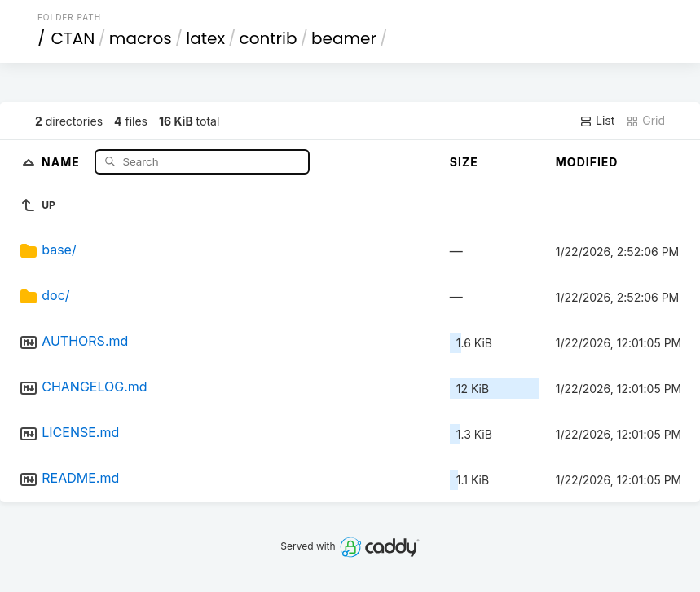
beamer (344, 38)
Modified (587, 162)
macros (141, 38)
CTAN (73, 38)
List (597, 121)
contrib (269, 38)
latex (205, 38)
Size (464, 162)
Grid (645, 121)
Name (62, 161)
